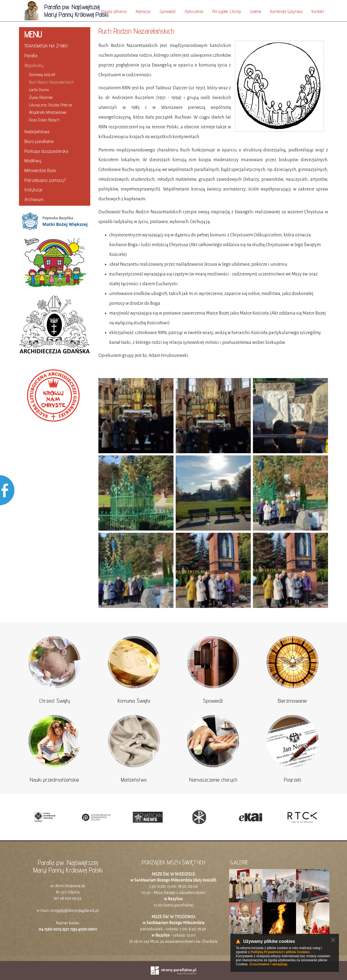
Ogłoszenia (194, 11)
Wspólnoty (34, 65)
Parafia (31, 55)
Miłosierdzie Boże (40, 170)
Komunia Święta (134, 701)
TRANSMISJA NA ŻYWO (46, 46)
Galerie (256, 11)
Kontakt (318, 11)
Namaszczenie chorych (213, 780)
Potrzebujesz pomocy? (45, 180)
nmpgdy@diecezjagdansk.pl (74, 911)
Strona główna (114, 11)
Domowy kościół (42, 74)
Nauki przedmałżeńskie (54, 780)
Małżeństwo (134, 780)
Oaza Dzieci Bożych (44, 120)
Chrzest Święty (55, 701)
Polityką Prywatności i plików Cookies (280, 952)
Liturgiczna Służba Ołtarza (51, 105)
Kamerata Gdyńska (286, 11)
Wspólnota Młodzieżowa (48, 112)
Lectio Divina (39, 90)
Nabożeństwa (37, 131)
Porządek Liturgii (227, 11)
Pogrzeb (293, 780)
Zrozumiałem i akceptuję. (269, 964)
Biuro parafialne (39, 141)
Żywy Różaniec (41, 97)
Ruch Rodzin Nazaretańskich (51, 82)
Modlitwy (33, 161)
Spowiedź (168, 11)
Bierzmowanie (292, 701)
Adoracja (143, 11)
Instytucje (33, 190)
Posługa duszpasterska (46, 151)
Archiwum (34, 199)
